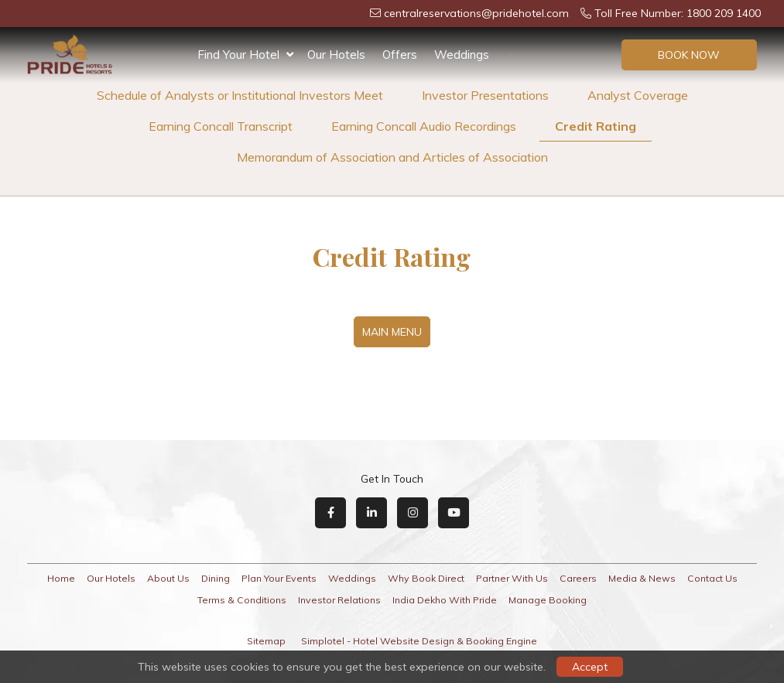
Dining (216, 578)
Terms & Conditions (242, 600)
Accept (590, 667)
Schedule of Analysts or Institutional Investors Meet (240, 95)
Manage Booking (548, 600)
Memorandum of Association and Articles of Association (392, 157)
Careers (578, 578)
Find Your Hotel (245, 55)
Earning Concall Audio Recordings (424, 126)
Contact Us (712, 578)
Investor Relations (339, 600)
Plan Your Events (279, 578)
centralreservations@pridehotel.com (469, 13)
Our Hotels (336, 55)
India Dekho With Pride (445, 600)
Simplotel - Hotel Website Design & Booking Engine (419, 641)
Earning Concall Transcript (221, 126)
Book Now (689, 55)
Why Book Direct (426, 578)
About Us (168, 578)
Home (61, 578)
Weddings (462, 55)
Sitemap (266, 641)
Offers (400, 55)
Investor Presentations (485, 95)
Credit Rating (596, 126)
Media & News (642, 578)
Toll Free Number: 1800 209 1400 (671, 13)
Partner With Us (512, 578)
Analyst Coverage (638, 95)
